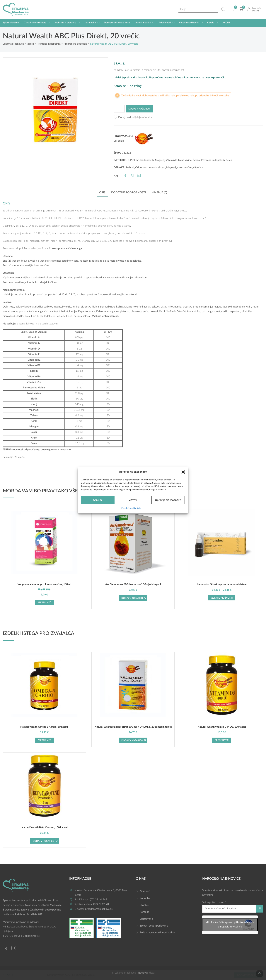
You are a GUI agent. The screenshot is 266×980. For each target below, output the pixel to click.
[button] (183, 472)
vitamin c (198, 168)
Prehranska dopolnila (142, 160)
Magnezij (160, 160)
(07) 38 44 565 (98, 900)
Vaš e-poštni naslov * (229, 907)
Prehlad (130, 168)
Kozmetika (90, 23)
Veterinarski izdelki (189, 23)
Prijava (256, 11)
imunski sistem (157, 168)
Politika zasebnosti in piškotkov (158, 933)
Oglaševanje (147, 919)
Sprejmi (98, 500)
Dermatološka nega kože (117, 23)
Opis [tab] (102, 193)
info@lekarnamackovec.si (99, 909)
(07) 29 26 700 (102, 904)
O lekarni (145, 892)
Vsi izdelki (119, 141)
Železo (196, 160)
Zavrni (133, 500)
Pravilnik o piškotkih (131, 508)
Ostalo (211, 23)
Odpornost (141, 168)
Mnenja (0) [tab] (159, 193)
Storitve (144, 905)
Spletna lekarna (11, 23)
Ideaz (151, 973)
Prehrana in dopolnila (65, 23)
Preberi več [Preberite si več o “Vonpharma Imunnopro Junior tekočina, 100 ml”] (44, 602)
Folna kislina (185, 160)
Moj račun (257, 8)
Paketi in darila (143, 23)
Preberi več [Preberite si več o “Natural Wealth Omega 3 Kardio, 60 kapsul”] (44, 740)
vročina (188, 168)
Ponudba (145, 898)
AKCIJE (226, 23)
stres (180, 168)
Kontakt (144, 912)
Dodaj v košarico (139, 109)
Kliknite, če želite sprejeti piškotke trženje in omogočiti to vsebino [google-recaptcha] (230, 925)
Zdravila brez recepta (35, 23)
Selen (229, 160)
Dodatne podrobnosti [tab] (128, 193)
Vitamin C (171, 160)
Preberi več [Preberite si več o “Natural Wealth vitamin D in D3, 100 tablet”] (222, 740)
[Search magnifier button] (223, 9)
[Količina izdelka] (119, 109)
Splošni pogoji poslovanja (154, 926)
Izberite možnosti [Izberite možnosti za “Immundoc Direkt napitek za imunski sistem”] (222, 598)
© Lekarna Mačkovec (124, 973)
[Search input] (198, 9)
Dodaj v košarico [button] (132, 598)
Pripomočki (165, 23)
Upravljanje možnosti (168, 500)
